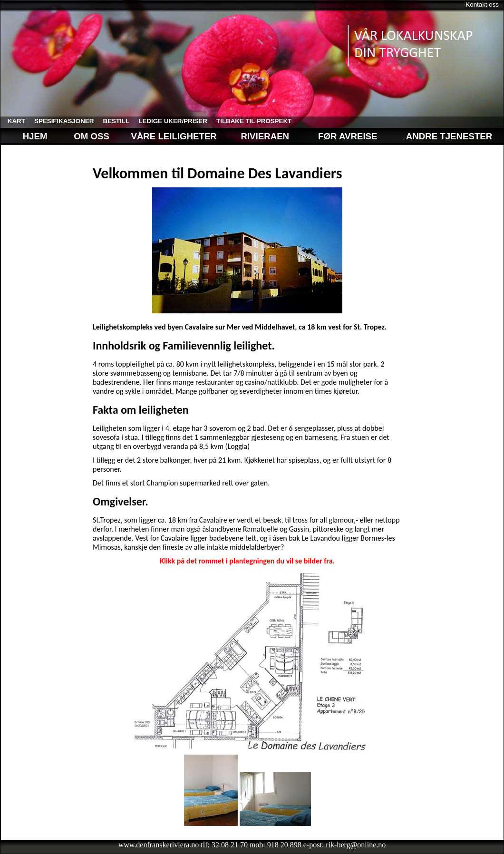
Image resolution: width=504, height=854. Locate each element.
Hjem (28, 136)
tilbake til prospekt (250, 121)
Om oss (90, 136)
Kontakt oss (482, 5)
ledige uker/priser (170, 121)
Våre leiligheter (175, 136)
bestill (113, 121)
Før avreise (348, 136)
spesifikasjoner (60, 121)
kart (13, 121)
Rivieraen (265, 136)
